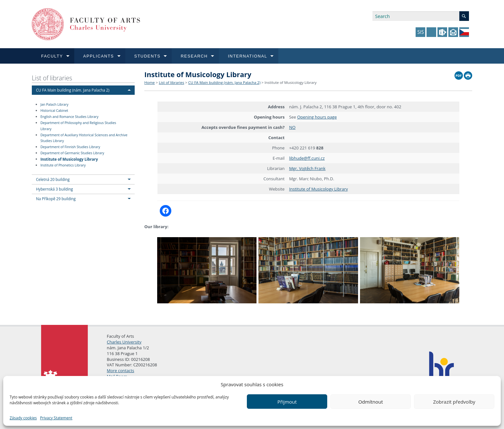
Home (150, 82)
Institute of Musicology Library (69, 159)
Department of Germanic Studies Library (72, 153)
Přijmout (287, 402)
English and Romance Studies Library (69, 117)
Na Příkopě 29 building (56, 199)
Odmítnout (371, 402)
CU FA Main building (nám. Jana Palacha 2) (73, 90)
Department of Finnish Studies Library (70, 147)
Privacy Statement (56, 418)
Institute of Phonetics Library (63, 165)
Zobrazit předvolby (454, 402)
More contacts (120, 371)
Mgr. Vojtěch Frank (307, 168)
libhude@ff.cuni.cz (307, 158)
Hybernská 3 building (54, 189)
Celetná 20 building (53, 179)
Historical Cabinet (54, 111)
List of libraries (52, 78)
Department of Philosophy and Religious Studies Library (78, 126)
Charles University (124, 342)
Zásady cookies (23, 418)
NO (292, 127)
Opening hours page (317, 117)
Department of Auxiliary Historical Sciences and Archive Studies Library (84, 138)
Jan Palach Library (54, 104)
